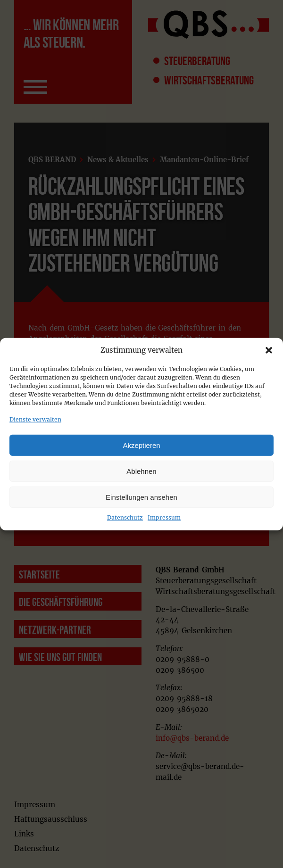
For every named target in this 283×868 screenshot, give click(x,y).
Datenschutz (125, 517)
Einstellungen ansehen (141, 497)
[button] (269, 350)
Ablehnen (141, 471)
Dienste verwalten (35, 419)
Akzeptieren (141, 445)
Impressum (164, 517)
